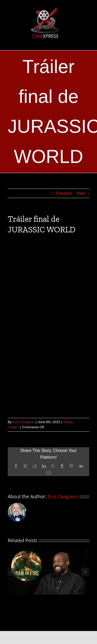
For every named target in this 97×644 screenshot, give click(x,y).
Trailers (13, 427)
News (68, 422)
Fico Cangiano (24, 422)
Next (81, 193)
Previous (63, 193)
